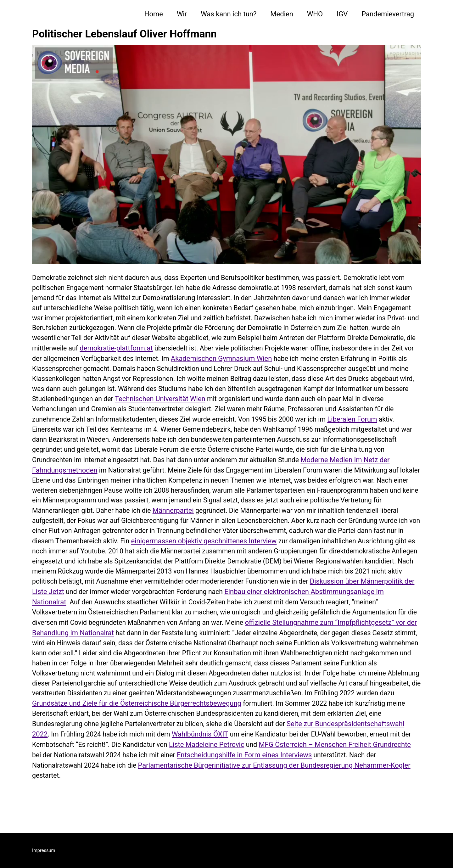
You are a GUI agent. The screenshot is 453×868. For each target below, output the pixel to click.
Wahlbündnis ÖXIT (296, 756)
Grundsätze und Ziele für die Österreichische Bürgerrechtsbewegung (222, 725)
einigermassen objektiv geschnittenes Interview (134, 559)
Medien (282, 14)
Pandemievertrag (388, 14)
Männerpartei (53, 528)
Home (154, 14)
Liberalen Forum (118, 435)
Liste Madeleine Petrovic (307, 767)
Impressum (44, 850)
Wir (182, 14)
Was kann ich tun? (229, 14)
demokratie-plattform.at (221, 352)
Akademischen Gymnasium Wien (335, 362)
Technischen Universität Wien (322, 403)
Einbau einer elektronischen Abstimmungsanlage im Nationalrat (311, 611)
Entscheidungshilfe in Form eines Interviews (347, 777)
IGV (342, 14)
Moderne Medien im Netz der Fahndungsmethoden (203, 476)
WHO (315, 14)
